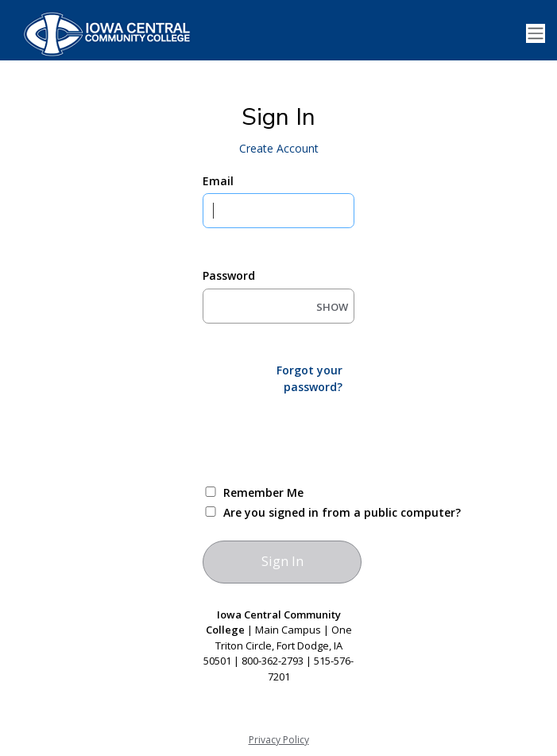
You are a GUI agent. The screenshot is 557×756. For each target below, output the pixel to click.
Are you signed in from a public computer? (297, 512)
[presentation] (323, 438)
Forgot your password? (309, 378)
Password (229, 275)
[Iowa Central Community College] (103, 33)
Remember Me (263, 492)
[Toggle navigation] (536, 34)
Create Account (279, 148)
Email (218, 181)
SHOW (332, 307)
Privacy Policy (279, 740)
